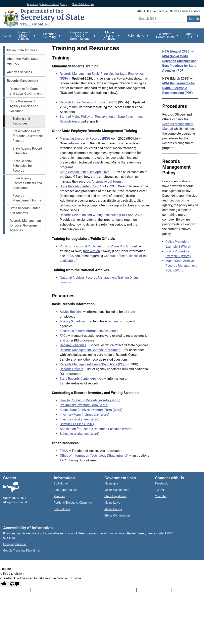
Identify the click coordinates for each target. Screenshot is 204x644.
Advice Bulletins (71, 312)
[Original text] (84, 590)
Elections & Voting (51, 37)
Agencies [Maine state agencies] (33, 4)
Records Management (23, 81)
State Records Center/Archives (81, 379)
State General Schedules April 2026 (85, 172)
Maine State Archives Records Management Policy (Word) (181, 266)
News (174, 11)
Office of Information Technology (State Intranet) (94, 456)
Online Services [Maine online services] (50, 4)
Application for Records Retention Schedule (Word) (96, 429)
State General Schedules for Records (22, 166)
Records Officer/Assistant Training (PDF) (88, 102)
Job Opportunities (66, 490)
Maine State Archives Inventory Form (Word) (91, 410)
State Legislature (115, 496)
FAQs (63, 336)
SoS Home (61, 483)
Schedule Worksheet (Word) (79, 434)
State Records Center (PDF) (79, 186)
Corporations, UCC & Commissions (81, 37)
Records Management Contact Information (90, 350)
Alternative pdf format (107, 181)
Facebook (161, 483)
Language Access (15, 544)
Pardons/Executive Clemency (73, 503)
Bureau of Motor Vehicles (25, 37)
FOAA (64, 451)
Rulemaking (137, 38)
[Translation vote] (154, 590)
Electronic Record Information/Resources (89, 331)
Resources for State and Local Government (26, 91)
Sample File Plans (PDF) (77, 424)
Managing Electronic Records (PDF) (85, 139)
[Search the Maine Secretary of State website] (159, 19)
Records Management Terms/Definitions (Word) (94, 364)
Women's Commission (166, 37)
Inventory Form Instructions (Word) (84, 415)
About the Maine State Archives (23, 61)
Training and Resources (21, 121)
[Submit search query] (194, 19)
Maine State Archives (111, 37)
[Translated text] (119, 590)
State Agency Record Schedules (27, 151)
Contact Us (160, 11)
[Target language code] (48, 590)
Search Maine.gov (83, 4)
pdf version (92, 251)
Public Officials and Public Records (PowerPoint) (94, 246)
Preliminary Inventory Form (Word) (84, 405)
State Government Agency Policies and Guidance (24, 106)
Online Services (190, 11)
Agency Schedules (73, 321)
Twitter (160, 490)
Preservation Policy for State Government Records (28, 136)
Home (7, 36)
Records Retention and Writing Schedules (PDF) (93, 215)
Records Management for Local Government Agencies (25, 225)
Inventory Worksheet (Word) (79, 419)
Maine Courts (113, 509)
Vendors (59, 496)
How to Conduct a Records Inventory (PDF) (90, 400)
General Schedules (73, 345)
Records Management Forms (27, 198)
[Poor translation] (15, 584)
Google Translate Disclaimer (22, 551)
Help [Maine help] (64, 4)
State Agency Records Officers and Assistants (27, 183)
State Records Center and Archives (25, 211)
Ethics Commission (117, 516)
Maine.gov (111, 483)
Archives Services (19, 72)
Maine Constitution (117, 490)
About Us (143, 11)
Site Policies (62, 509)
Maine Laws (112, 503)
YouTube (161, 496)
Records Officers (72, 369)
